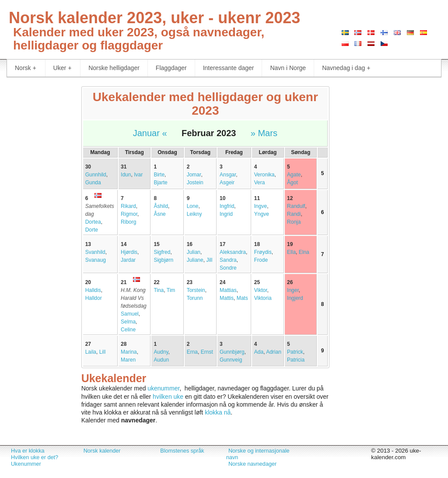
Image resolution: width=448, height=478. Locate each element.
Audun (161, 360)
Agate (294, 175)
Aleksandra (233, 252)
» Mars (264, 133)
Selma (128, 322)
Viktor (261, 290)
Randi (294, 214)
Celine (128, 330)
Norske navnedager (252, 464)
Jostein (195, 183)
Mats (242, 298)
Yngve (262, 214)
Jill (209, 260)
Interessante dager (229, 68)
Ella (291, 252)
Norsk (26, 68)
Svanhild (95, 252)
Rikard (128, 206)
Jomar (194, 175)
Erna (192, 352)
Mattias (228, 290)
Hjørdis (129, 252)
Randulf (296, 206)
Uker (63, 68)
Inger (293, 290)
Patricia (296, 360)
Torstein (196, 290)
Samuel (130, 314)
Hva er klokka (28, 451)
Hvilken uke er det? (35, 457)
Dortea (93, 222)
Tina (159, 290)
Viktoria (263, 298)
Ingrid (226, 214)
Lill (103, 352)
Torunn (195, 298)
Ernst (207, 352)
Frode (261, 260)
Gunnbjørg (232, 352)
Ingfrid (227, 206)
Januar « (150, 133)
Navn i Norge (288, 68)
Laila (91, 352)
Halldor (94, 298)
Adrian (274, 352)
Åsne (159, 214)
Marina (129, 352)
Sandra (228, 260)
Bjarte (160, 183)
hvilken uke (168, 397)
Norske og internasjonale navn (258, 454)
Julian (194, 252)
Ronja (294, 222)
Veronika (264, 175)
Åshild (161, 206)
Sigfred (162, 252)
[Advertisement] (37, 217)
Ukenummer (26, 464)
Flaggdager (171, 68)
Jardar (128, 260)
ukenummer (163, 388)
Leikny (194, 214)
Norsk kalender (102, 451)
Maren (128, 360)
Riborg (128, 222)
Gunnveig (231, 360)
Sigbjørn (163, 260)
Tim (171, 290)
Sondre (228, 268)
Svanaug (96, 260)
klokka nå (218, 412)
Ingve (261, 206)
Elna (304, 252)
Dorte (92, 230)
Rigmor (129, 214)
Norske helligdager (114, 68)
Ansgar (228, 175)
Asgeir (227, 183)
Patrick (295, 352)
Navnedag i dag (346, 68)
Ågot (292, 183)
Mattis (227, 298)
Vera (260, 183)
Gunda (93, 183)
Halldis (93, 290)
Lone (193, 206)
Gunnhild (96, 175)
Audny (161, 352)
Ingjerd (295, 298)
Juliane (195, 260)
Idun (126, 175)
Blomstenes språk (182, 451)
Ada (259, 352)
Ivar (138, 175)
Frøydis (263, 252)
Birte (159, 175)
